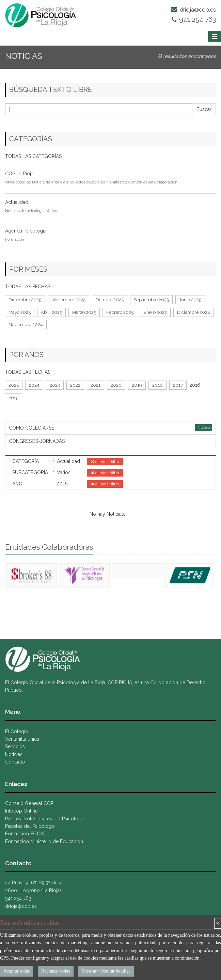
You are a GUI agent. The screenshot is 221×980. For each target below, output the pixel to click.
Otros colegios (18, 182)
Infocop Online (21, 811)
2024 (34, 385)
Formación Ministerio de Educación (44, 841)
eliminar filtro (105, 462)
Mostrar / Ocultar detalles (106, 971)
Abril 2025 (51, 312)
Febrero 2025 (120, 312)
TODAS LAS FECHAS (28, 287)
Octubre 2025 (110, 300)
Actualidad (17, 202)
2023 (55, 385)
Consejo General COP (29, 803)
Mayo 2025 (20, 312)
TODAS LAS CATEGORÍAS (33, 156)
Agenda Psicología (26, 231)
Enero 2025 (155, 312)
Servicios (15, 746)
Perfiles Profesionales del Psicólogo (45, 819)
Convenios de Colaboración (153, 182)
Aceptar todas (17, 971)
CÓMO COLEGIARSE (31, 428)
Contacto (15, 762)
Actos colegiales (90, 182)
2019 (137, 385)
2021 (96, 385)
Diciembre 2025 (25, 300)
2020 (116, 385)
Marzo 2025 (84, 312)
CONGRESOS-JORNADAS (37, 441)
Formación (15, 239)
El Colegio (17, 732)
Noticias (14, 754)
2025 (14, 385)
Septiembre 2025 (151, 300)
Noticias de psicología (25, 211)
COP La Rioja (19, 174)
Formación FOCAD (26, 834)
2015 (13, 398)
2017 (178, 385)
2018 (157, 385)
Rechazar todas (56, 971)
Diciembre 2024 (194, 312)
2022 (75, 385)
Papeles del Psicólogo (30, 826)
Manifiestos (117, 182)
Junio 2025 (190, 300)
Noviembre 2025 (68, 300)
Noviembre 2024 (26, 325)
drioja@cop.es (193, 10)
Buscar (204, 109)
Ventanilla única (22, 739)
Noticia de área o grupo (53, 182)
